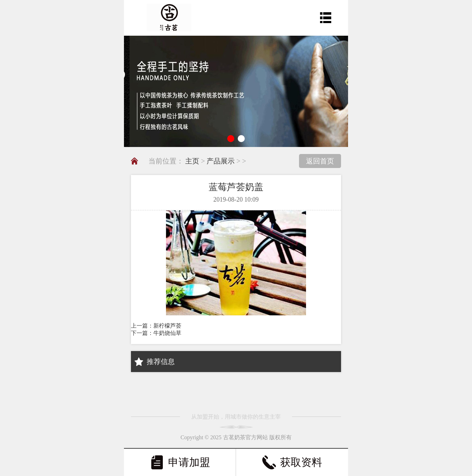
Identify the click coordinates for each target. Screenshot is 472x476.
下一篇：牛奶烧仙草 (156, 333)
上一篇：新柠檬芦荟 (156, 326)
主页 (192, 161)
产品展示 (221, 161)
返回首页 (320, 161)
